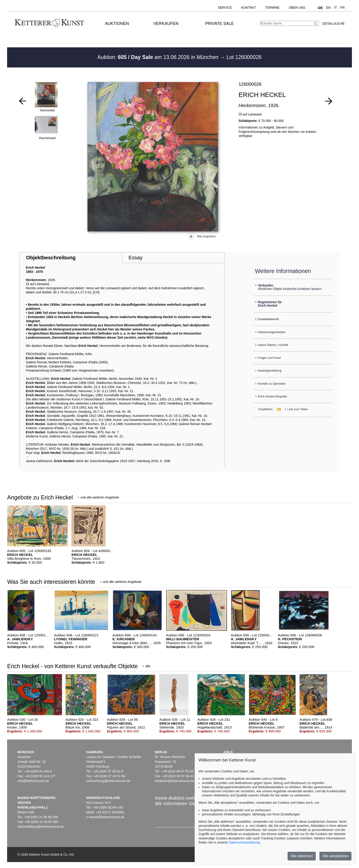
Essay (135, 258)
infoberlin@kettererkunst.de (175, 781)
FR (343, 8)
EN (328, 8)
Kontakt (249, 8)
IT (335, 8)
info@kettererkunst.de (33, 781)
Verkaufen (166, 24)
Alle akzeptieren (335, 856)
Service (225, 8)
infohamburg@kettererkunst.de (108, 781)
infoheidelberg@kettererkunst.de (41, 827)
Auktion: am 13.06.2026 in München (159, 57)
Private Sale (219, 24)
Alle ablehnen (302, 856)
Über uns (297, 8)
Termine (272, 8)
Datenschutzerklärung (244, 842)
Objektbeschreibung (51, 258)
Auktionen (117, 24)
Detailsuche (333, 24)
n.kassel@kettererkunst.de (105, 817)
